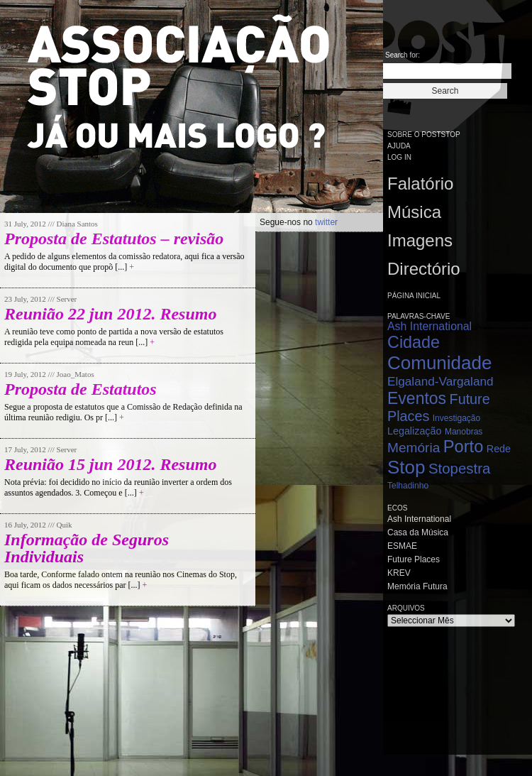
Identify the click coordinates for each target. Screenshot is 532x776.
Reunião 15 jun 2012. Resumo (110, 464)
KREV (399, 573)
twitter (326, 222)
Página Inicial (414, 296)
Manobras (464, 432)
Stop (406, 467)
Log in (399, 157)
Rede (499, 449)
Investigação (456, 418)
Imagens (420, 240)
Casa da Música (418, 532)
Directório (424, 269)
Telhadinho (408, 486)
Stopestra (459, 469)
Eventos (417, 398)
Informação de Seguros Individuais (87, 548)
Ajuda (399, 146)
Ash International (430, 326)
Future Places (414, 559)
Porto (464, 447)
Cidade (414, 342)
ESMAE (402, 546)
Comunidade (439, 363)
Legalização (414, 431)
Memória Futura (417, 586)
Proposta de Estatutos (81, 389)
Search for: (403, 55)
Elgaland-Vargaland (440, 381)
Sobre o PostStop (424, 135)
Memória (414, 448)
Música (414, 212)
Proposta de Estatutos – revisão (114, 239)
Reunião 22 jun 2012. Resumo (110, 314)
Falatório (420, 184)
